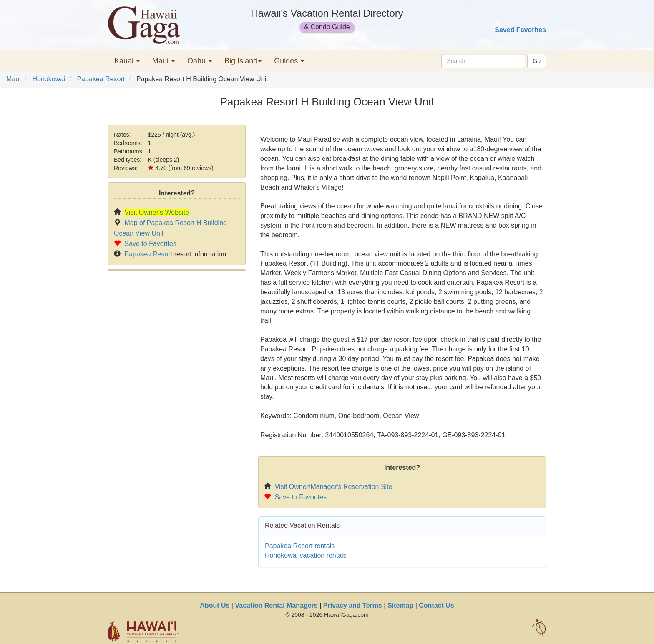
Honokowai (49, 79)
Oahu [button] (200, 61)
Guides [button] (289, 61)
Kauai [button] (127, 61)
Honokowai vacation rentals (306, 555)
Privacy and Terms (353, 605)
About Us (215, 605)
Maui (14, 79)
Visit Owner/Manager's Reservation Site (333, 487)
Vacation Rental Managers (276, 605)
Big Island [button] (243, 61)
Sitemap (400, 605)
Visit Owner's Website (157, 212)
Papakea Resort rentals (300, 546)
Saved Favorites (520, 30)
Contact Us (436, 605)
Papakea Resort (101, 79)
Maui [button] (163, 61)
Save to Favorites (150, 244)
